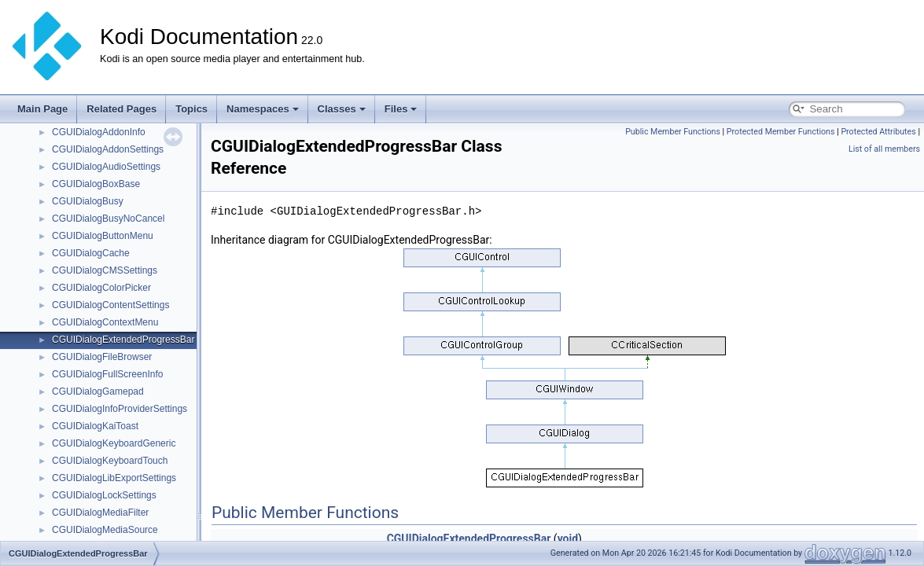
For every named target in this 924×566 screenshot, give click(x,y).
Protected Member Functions (781, 132)
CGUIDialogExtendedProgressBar (123, 340)
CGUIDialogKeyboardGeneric (114, 443)
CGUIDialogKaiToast (95, 426)
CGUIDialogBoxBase (96, 184)
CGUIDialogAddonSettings (108, 149)
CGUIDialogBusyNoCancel (108, 219)
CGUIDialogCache (91, 253)
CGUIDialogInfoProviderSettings (120, 409)
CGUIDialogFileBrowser (102, 357)
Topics (191, 109)
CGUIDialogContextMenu (105, 322)
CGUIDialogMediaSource (105, 530)
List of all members (884, 149)
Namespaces (263, 109)
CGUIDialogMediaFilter (100, 513)
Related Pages (121, 109)
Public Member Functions (673, 132)
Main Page (42, 109)
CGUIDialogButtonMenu (103, 236)
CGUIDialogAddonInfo (99, 132)
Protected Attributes (878, 132)
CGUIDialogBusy (88, 201)
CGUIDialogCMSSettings (105, 270)
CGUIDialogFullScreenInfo (107, 374)
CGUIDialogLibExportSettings (114, 478)
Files (401, 109)
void (568, 538)
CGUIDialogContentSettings (110, 305)
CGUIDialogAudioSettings (106, 167)
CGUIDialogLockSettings (104, 495)
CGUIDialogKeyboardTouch (110, 461)
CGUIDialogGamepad (98, 391)
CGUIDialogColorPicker (101, 288)
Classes (342, 109)
